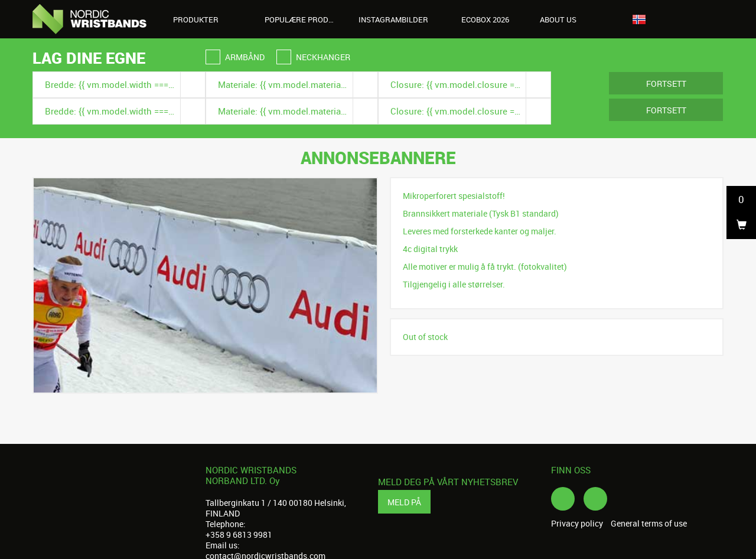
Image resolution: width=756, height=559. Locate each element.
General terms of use (649, 524)
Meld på (404, 502)
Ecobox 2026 (485, 19)
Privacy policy (577, 524)
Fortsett (666, 84)
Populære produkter (306, 19)
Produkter (202, 19)
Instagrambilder (393, 19)
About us (565, 19)
